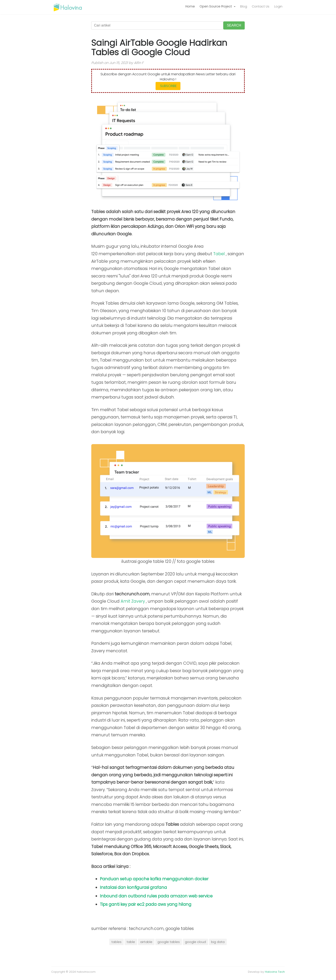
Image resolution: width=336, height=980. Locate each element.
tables (116, 942)
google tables (169, 942)
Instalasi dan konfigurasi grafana (133, 887)
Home (190, 6)
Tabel (219, 254)
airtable (146, 942)
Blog (244, 6)
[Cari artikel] (157, 25)
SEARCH (234, 25)
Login (278, 6)
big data (218, 942)
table (131, 942)
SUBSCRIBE (168, 86)
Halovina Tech (275, 972)
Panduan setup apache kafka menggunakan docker (154, 879)
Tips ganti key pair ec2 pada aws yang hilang (146, 904)
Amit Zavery (133, 601)
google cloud (195, 942)
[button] (217, 7)
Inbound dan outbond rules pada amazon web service (156, 896)
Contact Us (261, 6)
